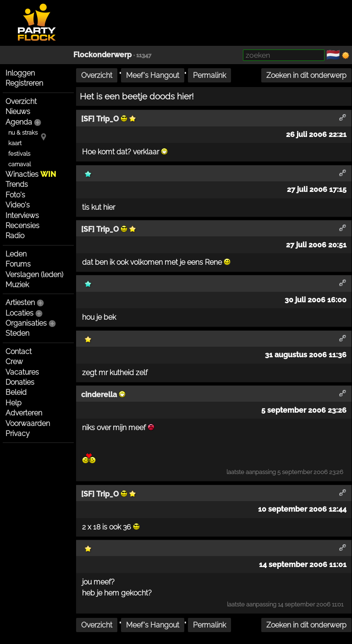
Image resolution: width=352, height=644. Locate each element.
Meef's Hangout (153, 75)
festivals (19, 154)
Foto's (15, 195)
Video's (18, 205)
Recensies (22, 226)
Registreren (24, 83)
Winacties (31, 174)
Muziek (17, 285)
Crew (14, 362)
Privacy (18, 434)
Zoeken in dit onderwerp (306, 75)
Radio (15, 236)
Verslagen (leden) (34, 275)
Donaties (20, 382)
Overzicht (21, 101)
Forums (18, 264)
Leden (16, 254)
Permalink (209, 75)
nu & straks (23, 133)
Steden (17, 333)
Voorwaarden (28, 423)
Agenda (19, 122)
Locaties (19, 313)
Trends (17, 184)
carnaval (19, 164)
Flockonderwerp (102, 55)
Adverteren (24, 413)
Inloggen (20, 73)
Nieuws (18, 112)
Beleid (16, 392)
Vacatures (22, 372)
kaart (15, 143)
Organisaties (26, 323)
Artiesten (20, 303)
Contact (19, 352)
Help (14, 403)
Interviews (22, 216)
